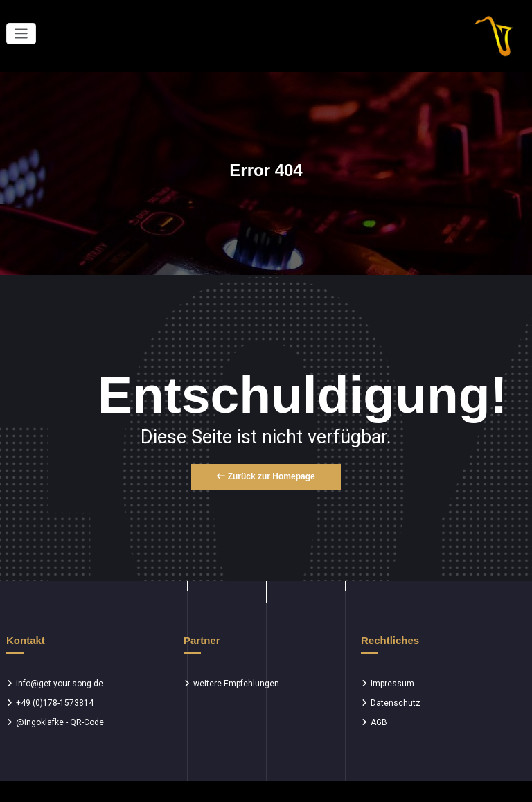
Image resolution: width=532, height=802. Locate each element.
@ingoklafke (40, 722)
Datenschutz (396, 703)
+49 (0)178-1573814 (55, 703)
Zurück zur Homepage (266, 476)
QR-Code (87, 722)
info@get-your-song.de (60, 684)
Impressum (392, 684)
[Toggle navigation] (21, 34)
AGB (379, 722)
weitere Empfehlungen (236, 684)
